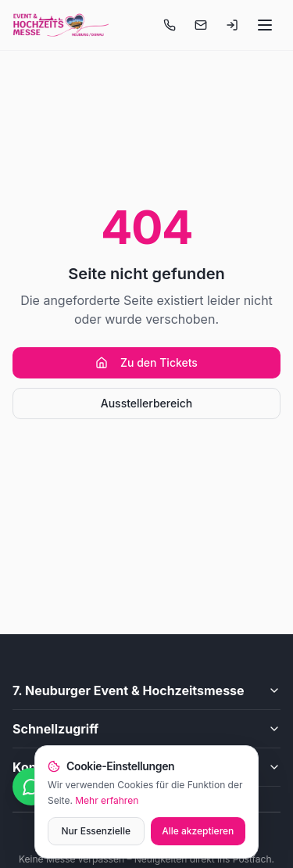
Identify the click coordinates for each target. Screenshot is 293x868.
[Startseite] (61, 25)
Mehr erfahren (107, 800)
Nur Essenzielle (96, 831)
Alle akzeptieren (198, 831)
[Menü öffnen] (265, 25)
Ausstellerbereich (146, 403)
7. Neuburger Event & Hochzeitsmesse (146, 690)
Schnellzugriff (146, 729)
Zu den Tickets (146, 362)
